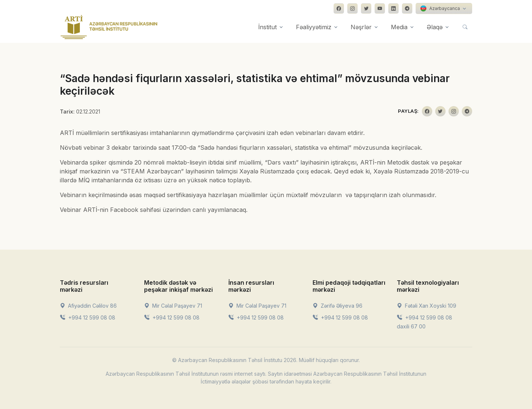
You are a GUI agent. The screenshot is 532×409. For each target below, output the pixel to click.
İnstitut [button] (267, 27)
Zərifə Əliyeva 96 (337, 306)
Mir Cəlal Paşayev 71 (173, 306)
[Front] (109, 27)
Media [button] (399, 27)
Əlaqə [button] (435, 27)
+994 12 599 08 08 (88, 317)
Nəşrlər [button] (361, 27)
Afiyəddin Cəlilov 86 (88, 306)
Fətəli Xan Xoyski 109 (427, 306)
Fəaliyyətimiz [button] (314, 27)
